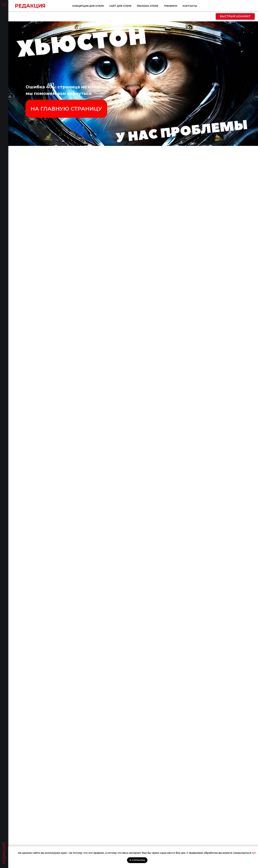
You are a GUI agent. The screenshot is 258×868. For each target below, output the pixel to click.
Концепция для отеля (142, 6)
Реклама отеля (202, 6)
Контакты (244, 6)
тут (254, 853)
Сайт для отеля (175, 6)
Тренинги (225, 6)
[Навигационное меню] (4, 5)
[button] (235, 16)
